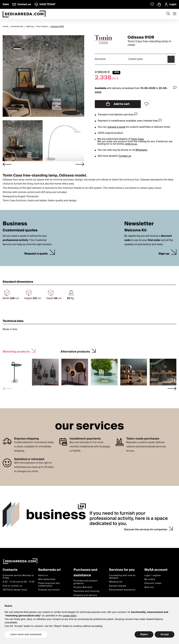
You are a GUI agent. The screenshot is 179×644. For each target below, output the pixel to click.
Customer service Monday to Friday (18, 577)
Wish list (149, 587)
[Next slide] (80, 164)
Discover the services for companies (146, 530)
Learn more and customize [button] (26, 634)
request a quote (116, 127)
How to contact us (12, 586)
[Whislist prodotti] (152, 4)
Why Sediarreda (47, 579)
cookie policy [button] (70, 616)
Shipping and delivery (85, 595)
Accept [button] (165, 634)
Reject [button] (144, 634)
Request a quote (36, 254)
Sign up (164, 254)
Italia (6, 4)
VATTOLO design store (15, 590)
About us (43, 575)
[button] (23, 141)
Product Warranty (83, 587)
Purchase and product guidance (86, 582)
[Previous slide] (7, 389)
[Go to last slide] (7, 164)
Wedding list (116, 582)
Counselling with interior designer (122, 577)
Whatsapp (141, 150)
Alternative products (75, 351)
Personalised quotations (122, 590)
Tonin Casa (137, 139)
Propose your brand (49, 590)
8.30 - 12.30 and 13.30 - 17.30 (19, 582)
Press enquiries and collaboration (49, 585)
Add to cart (118, 104)
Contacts (10, 570)
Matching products (16, 351)
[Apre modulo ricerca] (168, 14)
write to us (131, 144)
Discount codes (153, 583)
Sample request (118, 586)
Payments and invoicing (86, 591)
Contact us (125, 156)
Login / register (153, 575)
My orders (150, 579)
